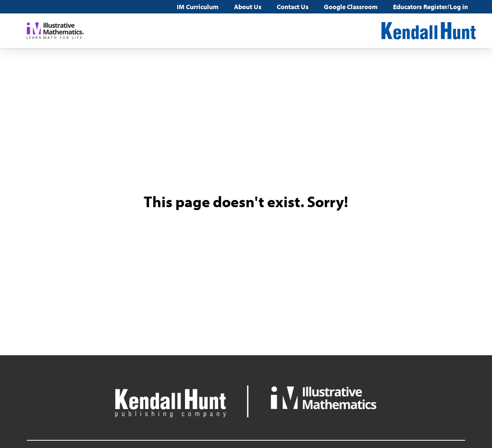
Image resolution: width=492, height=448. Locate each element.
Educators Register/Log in (430, 7)
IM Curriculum (198, 7)
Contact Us (293, 7)
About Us (248, 7)
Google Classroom (351, 7)
